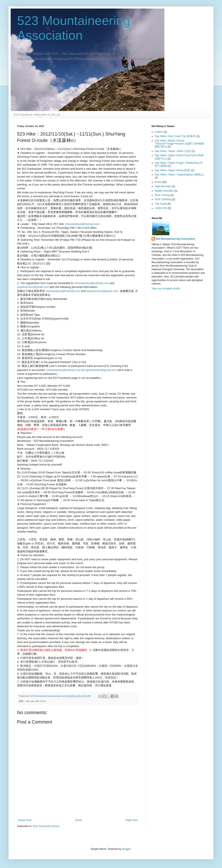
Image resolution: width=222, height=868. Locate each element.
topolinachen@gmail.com (33, 287)
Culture (159, 132)
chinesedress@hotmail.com (82, 224)
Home (79, 820)
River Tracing (162, 195)
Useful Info (161, 208)
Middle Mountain (164, 191)
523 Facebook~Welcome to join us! (37, 115)
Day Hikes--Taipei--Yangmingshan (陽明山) (179, 175)
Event (43, 701)
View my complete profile (166, 289)
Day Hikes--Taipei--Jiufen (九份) (173, 151)
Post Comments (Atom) (46, 826)
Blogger (126, 849)
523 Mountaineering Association (175, 239)
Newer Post (25, 820)
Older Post (132, 820)
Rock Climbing (163, 199)
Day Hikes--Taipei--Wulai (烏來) (173, 170)
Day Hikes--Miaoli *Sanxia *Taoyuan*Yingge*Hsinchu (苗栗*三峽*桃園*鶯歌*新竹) (180, 144)
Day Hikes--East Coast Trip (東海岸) (175, 136)
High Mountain (163, 186)
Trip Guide (161, 204)
